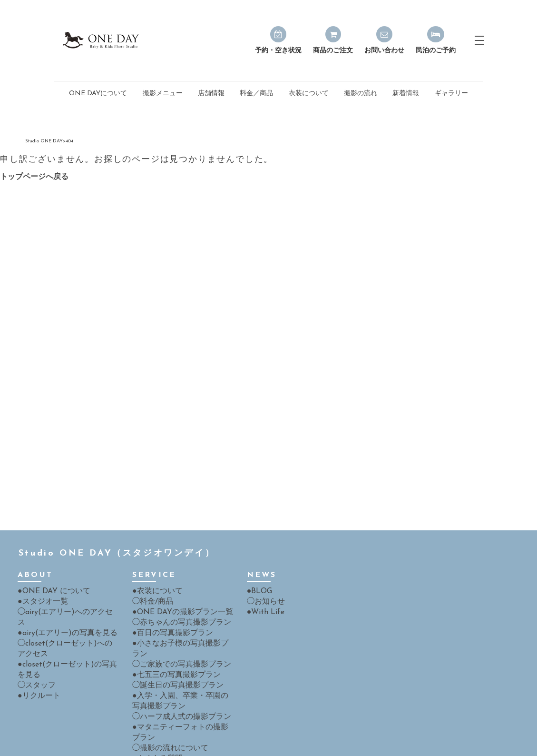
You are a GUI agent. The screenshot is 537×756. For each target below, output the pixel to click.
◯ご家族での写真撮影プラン (176, 629)
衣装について (309, 72)
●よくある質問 (154, 719)
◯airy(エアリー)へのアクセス (62, 589)
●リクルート (36, 659)
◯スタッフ (34, 649)
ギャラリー (451, 72)
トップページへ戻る (34, 155)
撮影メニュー (163, 72)
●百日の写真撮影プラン (167, 609)
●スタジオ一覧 (39, 579)
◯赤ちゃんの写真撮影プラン (176, 599)
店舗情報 (211, 72)
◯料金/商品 (150, 579)
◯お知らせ (264, 579)
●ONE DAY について (49, 569)
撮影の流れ (361, 72)
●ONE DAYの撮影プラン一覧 (176, 589)
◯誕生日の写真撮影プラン (172, 649)
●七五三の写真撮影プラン (171, 639)
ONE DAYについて (98, 72)
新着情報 (406, 72)
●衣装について (154, 569)
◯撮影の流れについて (166, 709)
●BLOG (258, 569)
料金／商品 (256, 72)
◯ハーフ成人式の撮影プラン (176, 679)
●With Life (263, 589)
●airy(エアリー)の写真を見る (61, 599)
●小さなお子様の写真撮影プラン (181, 619)
